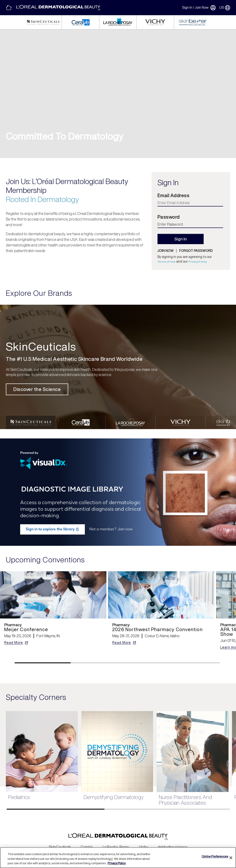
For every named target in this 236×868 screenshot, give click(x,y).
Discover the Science (37, 389)
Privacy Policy (198, 262)
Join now (165, 251)
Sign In (187, 7)
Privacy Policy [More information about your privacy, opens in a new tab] (117, 863)
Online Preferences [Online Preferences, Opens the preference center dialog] (215, 856)
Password (169, 217)
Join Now (202, 7)
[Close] (231, 858)
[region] (118, 858)
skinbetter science (173, 843)
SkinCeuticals (60, 843)
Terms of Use (167, 262)
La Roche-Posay (116, 843)
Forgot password (196, 251)
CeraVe (87, 843)
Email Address (174, 195)
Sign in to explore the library (52, 525)
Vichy (144, 843)
